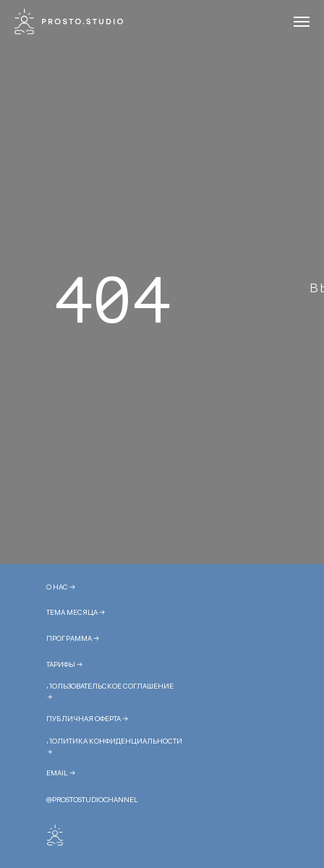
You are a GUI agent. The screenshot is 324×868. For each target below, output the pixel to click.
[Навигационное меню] (302, 22)
